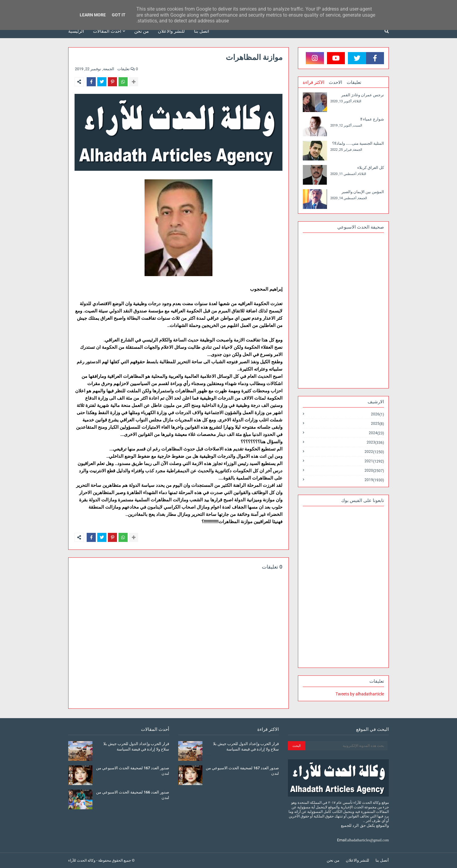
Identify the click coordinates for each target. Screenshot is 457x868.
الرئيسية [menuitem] (76, 31)
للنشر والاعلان (357, 860)
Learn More (93, 15)
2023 (375, 442)
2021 (374, 461)
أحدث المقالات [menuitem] (107, 31)
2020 (374, 471)
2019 (374, 480)
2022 (374, 452)
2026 (377, 414)
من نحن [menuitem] (142, 31)
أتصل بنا (382, 860)
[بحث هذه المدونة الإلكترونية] (346, 746)
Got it (119, 15)
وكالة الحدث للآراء (82, 860)
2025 (377, 424)
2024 (376, 433)
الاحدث (335, 82)
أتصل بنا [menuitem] (202, 31)
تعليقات (354, 82)
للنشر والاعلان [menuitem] (171, 31)
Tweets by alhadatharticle (360, 694)
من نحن (333, 860)
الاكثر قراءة (314, 82)
